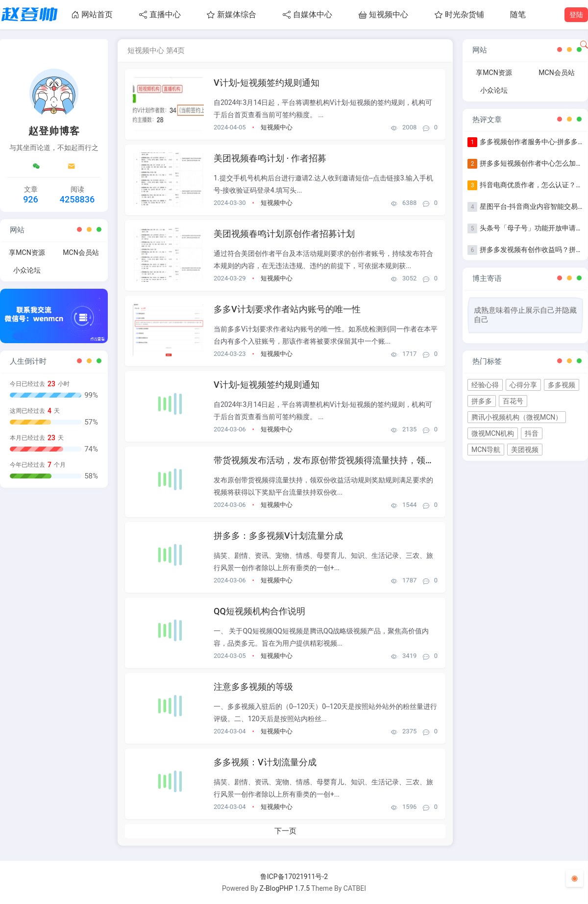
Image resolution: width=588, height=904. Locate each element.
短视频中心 (383, 14)
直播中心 (160, 14)
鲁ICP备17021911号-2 (294, 877)
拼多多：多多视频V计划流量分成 (278, 536)
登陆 (576, 15)
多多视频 (562, 385)
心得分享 (523, 385)
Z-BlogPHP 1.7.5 (285, 888)
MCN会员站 (81, 252)
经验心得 (485, 385)
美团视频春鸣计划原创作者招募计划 (284, 234)
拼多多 (482, 401)
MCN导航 (486, 450)
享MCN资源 (27, 252)
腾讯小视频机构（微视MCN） (517, 417)
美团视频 (525, 450)
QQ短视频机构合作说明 (259, 611)
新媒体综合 (232, 14)
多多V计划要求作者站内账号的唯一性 (287, 309)
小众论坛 (27, 270)
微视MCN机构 (493, 433)
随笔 (518, 14)
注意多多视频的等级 (253, 687)
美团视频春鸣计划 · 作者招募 (270, 158)
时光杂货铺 (459, 14)
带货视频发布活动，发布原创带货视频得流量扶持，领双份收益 (337, 460)
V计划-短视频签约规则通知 (267, 83)
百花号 (513, 401)
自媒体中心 (307, 14)
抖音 (532, 433)
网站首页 (92, 14)
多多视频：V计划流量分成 (265, 762)
